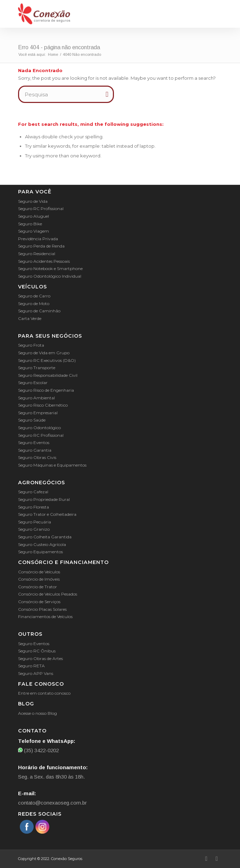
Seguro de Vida (33, 201)
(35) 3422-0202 (38, 750)
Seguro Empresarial (38, 413)
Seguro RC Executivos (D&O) (47, 360)
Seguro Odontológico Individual (50, 276)
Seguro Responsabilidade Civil (48, 375)
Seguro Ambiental (36, 398)
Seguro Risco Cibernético (43, 405)
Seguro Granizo (34, 529)
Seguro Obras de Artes (40, 658)
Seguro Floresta (34, 507)
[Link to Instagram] (217, 859)
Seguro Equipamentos (40, 552)
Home (53, 54)
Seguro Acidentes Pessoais (44, 261)
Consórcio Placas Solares (42, 609)
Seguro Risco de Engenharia (46, 390)
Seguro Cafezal (33, 492)
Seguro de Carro (34, 296)
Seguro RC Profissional (41, 209)
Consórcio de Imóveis (39, 579)
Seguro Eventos (34, 442)
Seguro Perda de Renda (41, 246)
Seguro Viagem (34, 231)
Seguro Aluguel (34, 216)
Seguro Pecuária (35, 522)
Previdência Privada (38, 239)
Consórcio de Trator (38, 587)
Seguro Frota (31, 345)
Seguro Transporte (37, 368)
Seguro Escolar (33, 383)
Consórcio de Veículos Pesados (48, 594)
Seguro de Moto (34, 303)
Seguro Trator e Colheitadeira (47, 514)
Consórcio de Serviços (39, 602)
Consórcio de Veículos (39, 572)
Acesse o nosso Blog (38, 713)
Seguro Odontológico (39, 428)
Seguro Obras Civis (37, 457)
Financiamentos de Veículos (45, 617)
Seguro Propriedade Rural (44, 499)
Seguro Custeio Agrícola (42, 544)
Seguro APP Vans (36, 673)
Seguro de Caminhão (39, 311)
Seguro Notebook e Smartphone (50, 268)
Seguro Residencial (37, 254)
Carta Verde (30, 318)
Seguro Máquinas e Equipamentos (52, 465)
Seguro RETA (31, 666)
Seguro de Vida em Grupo (44, 353)
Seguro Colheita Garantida (45, 537)
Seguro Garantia (35, 450)
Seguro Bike (30, 224)
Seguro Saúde (32, 420)
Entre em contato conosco (44, 693)
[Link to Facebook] (206, 859)
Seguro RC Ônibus (37, 651)
